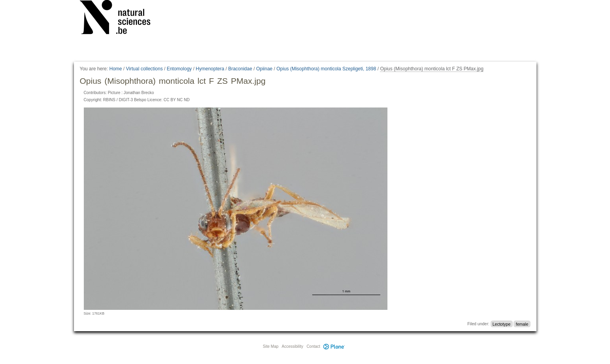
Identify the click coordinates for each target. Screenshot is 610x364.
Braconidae (240, 69)
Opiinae (264, 69)
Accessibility (293, 346)
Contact (313, 346)
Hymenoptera (210, 69)
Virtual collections (144, 69)
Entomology (179, 69)
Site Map (271, 346)
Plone (334, 346)
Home (115, 69)
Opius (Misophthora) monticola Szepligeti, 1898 (326, 69)
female (522, 324)
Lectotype (502, 324)
